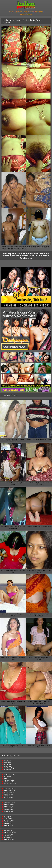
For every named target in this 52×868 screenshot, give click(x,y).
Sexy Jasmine (7, 765)
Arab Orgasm (7, 817)
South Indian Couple (9, 768)
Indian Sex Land (8, 826)
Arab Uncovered (8, 798)
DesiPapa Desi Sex (9, 780)
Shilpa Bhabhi (7, 770)
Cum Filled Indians (9, 820)
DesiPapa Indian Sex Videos (33, 12)
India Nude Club (8, 822)
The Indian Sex (8, 831)
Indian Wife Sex (8, 836)
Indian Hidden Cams (9, 791)
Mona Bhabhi (7, 761)
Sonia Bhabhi (7, 763)
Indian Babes (7, 796)
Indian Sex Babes (8, 810)
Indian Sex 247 (8, 824)
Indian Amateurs (8, 794)
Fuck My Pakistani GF (10, 784)
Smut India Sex (8, 838)
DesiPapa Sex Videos (10, 789)
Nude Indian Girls (8, 812)
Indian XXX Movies (9, 840)
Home (11, 12)
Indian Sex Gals (8, 808)
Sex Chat (19, 12)
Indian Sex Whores (9, 805)
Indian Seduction (8, 806)
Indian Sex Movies (26, 14)
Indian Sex (7, 778)
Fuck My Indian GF (9, 792)
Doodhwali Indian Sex (10, 833)
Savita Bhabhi (7, 766)
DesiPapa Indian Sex (9, 775)
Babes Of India (8, 819)
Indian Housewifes (9, 782)
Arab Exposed (8, 777)
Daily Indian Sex (8, 834)
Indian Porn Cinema (9, 803)
